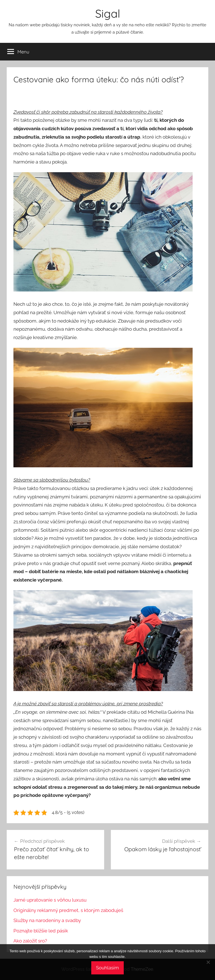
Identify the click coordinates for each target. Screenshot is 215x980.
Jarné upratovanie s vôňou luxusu (50, 900)
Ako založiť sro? (30, 941)
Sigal (108, 13)
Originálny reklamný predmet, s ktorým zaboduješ (68, 910)
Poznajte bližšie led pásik (41, 931)
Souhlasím (107, 968)
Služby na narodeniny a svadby (47, 920)
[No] (208, 962)
